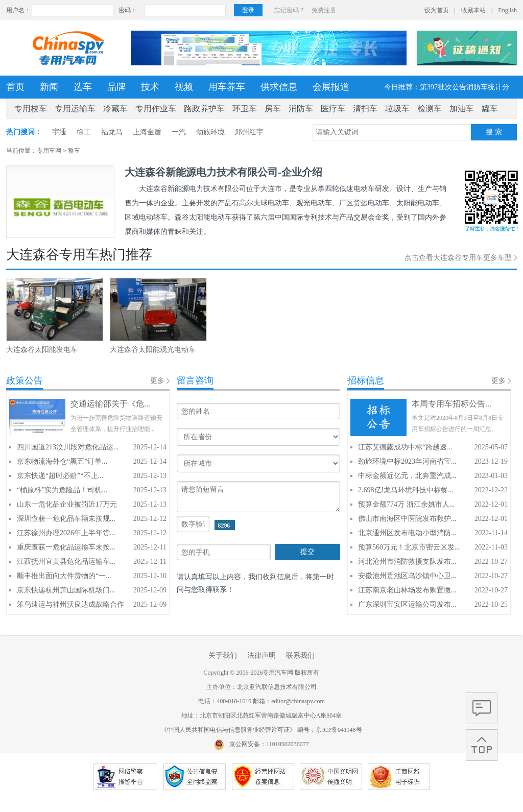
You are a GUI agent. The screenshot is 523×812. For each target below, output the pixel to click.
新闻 (49, 87)
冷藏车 (115, 109)
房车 (273, 109)
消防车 (301, 109)
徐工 (84, 132)
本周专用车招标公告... (451, 404)
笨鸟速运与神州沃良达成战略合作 (70, 604)
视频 (184, 87)
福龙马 (112, 132)
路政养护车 (204, 109)
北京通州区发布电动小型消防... (407, 533)
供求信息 (279, 87)
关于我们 (223, 655)
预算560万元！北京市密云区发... (409, 547)
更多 (157, 381)
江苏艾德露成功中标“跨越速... (405, 447)
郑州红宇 (249, 132)
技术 (150, 87)
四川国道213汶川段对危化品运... (68, 447)
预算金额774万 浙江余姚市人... (406, 504)
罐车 (490, 109)
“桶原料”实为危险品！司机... (62, 490)
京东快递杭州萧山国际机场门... (66, 590)
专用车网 (49, 151)
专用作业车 (156, 109)
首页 (15, 87)
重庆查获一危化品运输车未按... (66, 547)
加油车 (462, 109)
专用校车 (31, 109)
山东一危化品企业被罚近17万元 (67, 504)
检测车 (430, 109)
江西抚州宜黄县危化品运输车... (66, 562)
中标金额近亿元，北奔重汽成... (407, 476)
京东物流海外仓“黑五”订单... (62, 461)
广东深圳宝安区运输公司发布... (407, 604)
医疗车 (333, 109)
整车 (74, 151)
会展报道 (331, 87)
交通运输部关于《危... (110, 404)
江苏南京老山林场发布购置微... (407, 590)
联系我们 (300, 655)
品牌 (116, 87)
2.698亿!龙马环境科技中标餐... (406, 490)
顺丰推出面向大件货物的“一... (64, 576)
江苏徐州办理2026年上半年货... (66, 533)
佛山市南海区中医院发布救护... (407, 519)
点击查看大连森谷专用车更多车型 (458, 258)
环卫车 (245, 109)
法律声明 (261, 655)
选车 (83, 87)
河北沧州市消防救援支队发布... (407, 562)
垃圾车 (397, 109)
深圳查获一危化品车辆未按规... (66, 519)
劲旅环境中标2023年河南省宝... (407, 461)
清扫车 (365, 109)
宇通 (59, 132)
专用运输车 (75, 109)
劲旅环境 (210, 132)
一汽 (179, 132)
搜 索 (494, 132)
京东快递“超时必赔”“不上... (60, 476)
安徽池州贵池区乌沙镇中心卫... (407, 576)
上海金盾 (147, 132)
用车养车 (227, 87)
